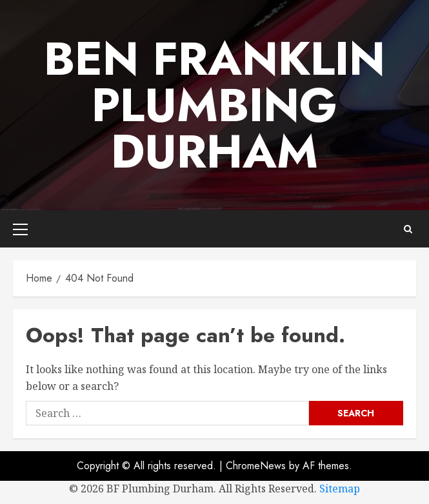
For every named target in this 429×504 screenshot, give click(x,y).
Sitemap (340, 489)
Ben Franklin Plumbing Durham (214, 105)
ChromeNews (256, 466)
